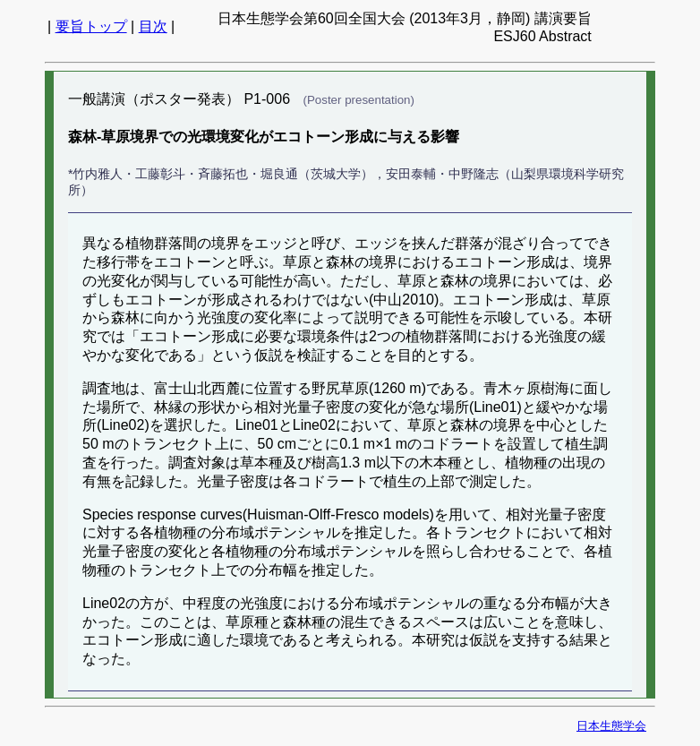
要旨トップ (91, 26)
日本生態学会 (611, 726)
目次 (153, 26)
